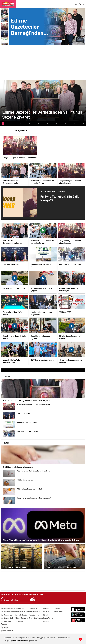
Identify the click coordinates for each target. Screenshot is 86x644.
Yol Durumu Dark (7, 618)
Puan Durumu (34, 615)
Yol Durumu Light (7, 615)
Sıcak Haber (58, 612)
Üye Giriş (4, 624)
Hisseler (46, 615)
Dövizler (46, 612)
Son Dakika (19, 621)
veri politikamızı (19, 641)
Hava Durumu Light (8, 609)
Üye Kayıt (5, 627)
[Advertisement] (43, 62)
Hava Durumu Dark (8, 612)
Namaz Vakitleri (35, 612)
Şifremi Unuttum (7, 631)
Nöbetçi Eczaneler (22, 618)
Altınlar (46, 609)
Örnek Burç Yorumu (36, 618)
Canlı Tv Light (6, 621)
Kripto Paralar (48, 618)
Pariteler (46, 621)
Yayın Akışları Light (22, 612)
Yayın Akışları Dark (22, 615)
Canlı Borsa (33, 609)
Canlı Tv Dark (20, 609)
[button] (3, 124)
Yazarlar (57, 609)
